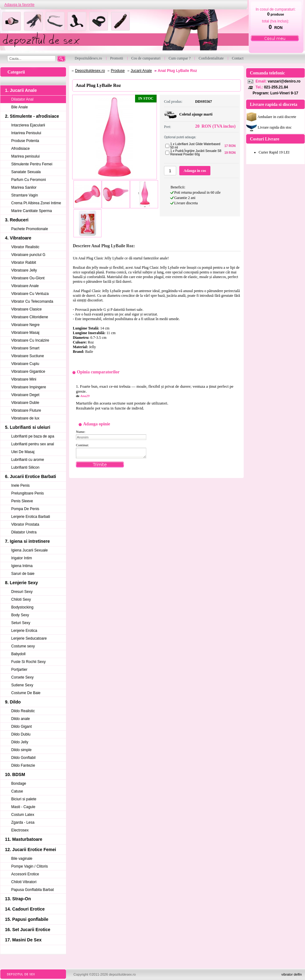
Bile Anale (19, 107)
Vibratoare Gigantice (28, 372)
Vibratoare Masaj (25, 333)
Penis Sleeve (22, 501)
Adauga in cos (195, 171)
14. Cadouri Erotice (25, 909)
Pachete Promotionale (30, 229)
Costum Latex (23, 815)
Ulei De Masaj (23, 452)
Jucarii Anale (141, 71)
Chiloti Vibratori (24, 882)
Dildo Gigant (21, 727)
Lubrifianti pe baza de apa (33, 436)
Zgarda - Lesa (23, 822)
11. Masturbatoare (24, 839)
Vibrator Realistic (25, 247)
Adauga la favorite (19, 5)
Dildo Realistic (23, 711)
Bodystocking (22, 607)
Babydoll (18, 654)
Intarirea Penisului (26, 133)
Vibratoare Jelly (24, 270)
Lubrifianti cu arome (28, 460)
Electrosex (20, 830)
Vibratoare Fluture (26, 410)
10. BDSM (15, 774)
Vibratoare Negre (25, 325)
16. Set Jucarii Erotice (28, 930)
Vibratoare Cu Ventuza (30, 294)
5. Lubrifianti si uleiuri (28, 427)
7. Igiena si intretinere (27, 541)
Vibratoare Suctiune (28, 356)
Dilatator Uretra (24, 532)
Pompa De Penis (25, 509)
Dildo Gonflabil (23, 758)
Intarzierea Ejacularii (28, 125)
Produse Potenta (25, 141)
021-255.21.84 (276, 87)
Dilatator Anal (22, 99)
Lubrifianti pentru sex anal (33, 444)
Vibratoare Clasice (26, 309)
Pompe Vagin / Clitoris (30, 866)
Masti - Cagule (23, 807)
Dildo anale (21, 719)
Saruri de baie (23, 574)
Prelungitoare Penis (28, 493)
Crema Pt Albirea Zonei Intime (36, 203)
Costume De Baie (26, 693)
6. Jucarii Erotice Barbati (30, 476)
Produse (118, 71)
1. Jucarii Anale (21, 90)
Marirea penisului (25, 156)
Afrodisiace (20, 149)
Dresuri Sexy (22, 592)
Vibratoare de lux (25, 418)
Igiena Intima (22, 566)
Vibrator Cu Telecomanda (32, 301)
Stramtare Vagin (25, 195)
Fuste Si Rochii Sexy (28, 662)
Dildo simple (21, 750)
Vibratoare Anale (25, 286)
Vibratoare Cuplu (25, 364)
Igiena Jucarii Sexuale (29, 550)
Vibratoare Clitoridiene (30, 317)
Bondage (19, 784)
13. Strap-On (18, 899)
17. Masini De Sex (23, 940)
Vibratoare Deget (25, 395)
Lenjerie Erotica (24, 631)
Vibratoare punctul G (28, 255)
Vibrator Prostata (25, 524)
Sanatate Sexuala (26, 172)
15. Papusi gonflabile (27, 919)
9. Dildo (13, 702)
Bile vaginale (22, 859)
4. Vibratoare (18, 238)
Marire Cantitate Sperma (32, 211)
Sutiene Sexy (22, 685)
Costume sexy (23, 646)
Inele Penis (20, 485)
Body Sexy (20, 615)
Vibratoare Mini (24, 379)
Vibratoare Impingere (29, 387)
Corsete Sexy (22, 677)
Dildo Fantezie (23, 765)
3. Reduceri (17, 220)
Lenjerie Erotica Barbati (31, 517)
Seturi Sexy (21, 623)
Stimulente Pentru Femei (32, 164)
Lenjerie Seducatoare (29, 638)
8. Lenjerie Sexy (21, 583)
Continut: (82, 445)
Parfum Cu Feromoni (28, 180)
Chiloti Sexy (21, 599)
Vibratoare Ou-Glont (28, 278)
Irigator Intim (22, 558)
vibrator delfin (292, 974)
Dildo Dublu (21, 734)
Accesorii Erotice (25, 874)
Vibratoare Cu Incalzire (30, 340)
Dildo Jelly (20, 742)
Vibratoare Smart (25, 348)
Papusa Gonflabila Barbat (33, 890)
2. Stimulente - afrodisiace (32, 116)
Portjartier (19, 670)
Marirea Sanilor (24, 187)
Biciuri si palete (24, 799)
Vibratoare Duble (25, 403)
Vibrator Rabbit (24, 263)
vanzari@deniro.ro (284, 81)
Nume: (81, 432)
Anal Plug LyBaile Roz (177, 71)
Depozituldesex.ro (90, 71)
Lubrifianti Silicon (25, 467)
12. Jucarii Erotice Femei (30, 850)
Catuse (17, 791)
